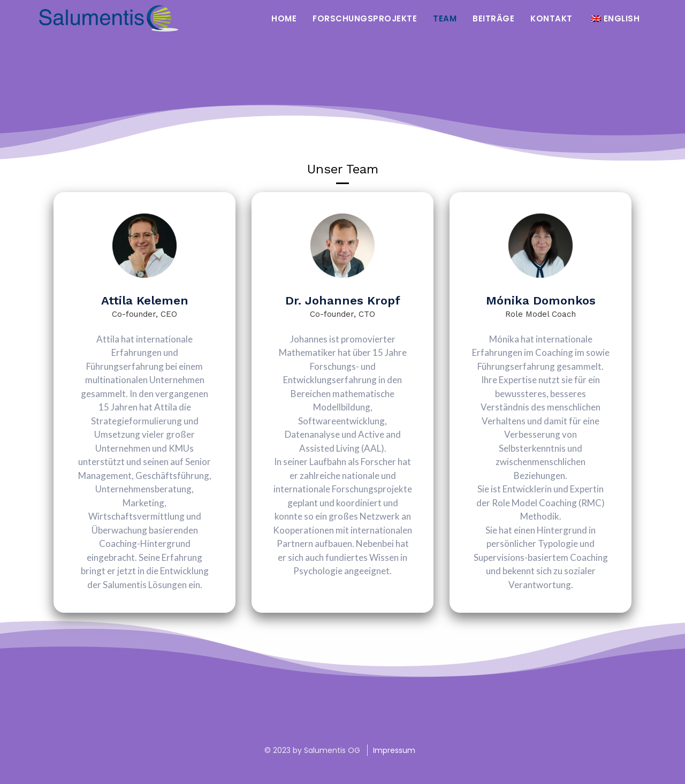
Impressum (394, 750)
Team (445, 18)
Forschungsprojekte (365, 18)
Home (284, 18)
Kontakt (551, 18)
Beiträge (493, 18)
